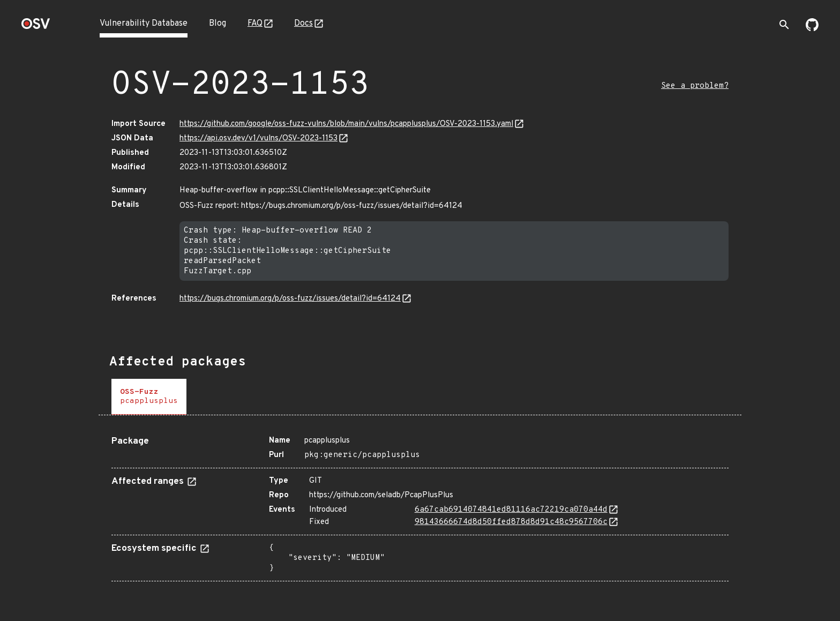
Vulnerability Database (144, 24)
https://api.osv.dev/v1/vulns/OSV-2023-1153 (258, 139)
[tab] (149, 397)
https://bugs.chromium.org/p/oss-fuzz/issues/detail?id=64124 (290, 299)
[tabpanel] (420, 504)
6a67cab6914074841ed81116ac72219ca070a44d (511, 510)
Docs (303, 24)
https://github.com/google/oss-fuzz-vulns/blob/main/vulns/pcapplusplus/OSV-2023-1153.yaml (346, 124)
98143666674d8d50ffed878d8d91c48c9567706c (511, 522)
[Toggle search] (784, 25)
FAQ (255, 24)
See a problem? (695, 86)
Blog (217, 24)
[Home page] (36, 27)
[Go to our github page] (812, 29)
